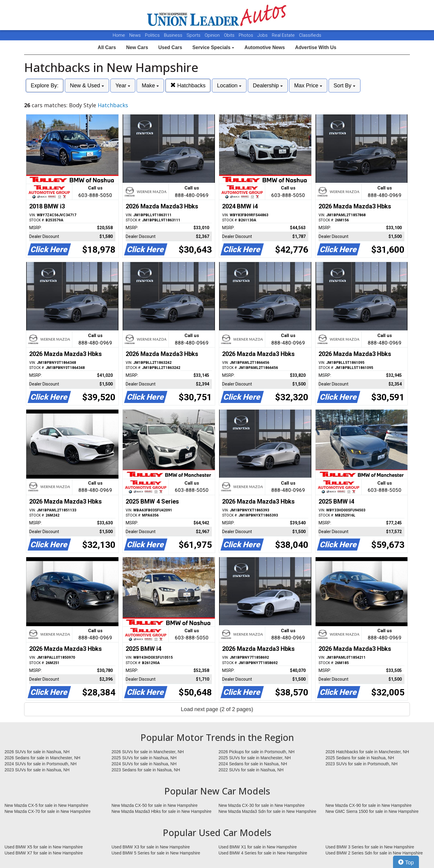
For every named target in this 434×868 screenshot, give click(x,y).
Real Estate (284, 35)
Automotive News (265, 47)
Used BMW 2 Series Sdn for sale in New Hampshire (374, 853)
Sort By (344, 86)
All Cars (107, 47)
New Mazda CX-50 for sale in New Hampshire (155, 805)
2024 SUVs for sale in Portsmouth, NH (41, 764)
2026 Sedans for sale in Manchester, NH (42, 758)
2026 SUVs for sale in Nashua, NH (37, 752)
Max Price (308, 86)
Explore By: (45, 86)
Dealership (268, 86)
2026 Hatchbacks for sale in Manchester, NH (367, 752)
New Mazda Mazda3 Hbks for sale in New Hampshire (161, 811)
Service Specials (213, 47)
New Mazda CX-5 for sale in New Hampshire (46, 805)
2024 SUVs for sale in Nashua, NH (144, 764)
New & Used (87, 86)
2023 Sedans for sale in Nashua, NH (146, 770)
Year (123, 86)
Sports (194, 35)
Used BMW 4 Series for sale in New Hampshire (263, 853)
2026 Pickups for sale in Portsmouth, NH (256, 752)
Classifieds (310, 35)
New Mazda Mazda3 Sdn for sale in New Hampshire (267, 811)
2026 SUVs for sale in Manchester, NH (148, 752)
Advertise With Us (316, 47)
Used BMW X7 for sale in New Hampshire (44, 853)
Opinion (213, 35)
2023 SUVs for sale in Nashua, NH (37, 770)
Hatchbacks (188, 85)
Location (229, 86)
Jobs (263, 35)
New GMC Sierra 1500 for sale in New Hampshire (372, 811)
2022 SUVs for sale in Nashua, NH (251, 770)
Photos (247, 35)
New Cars (137, 47)
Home (119, 35)
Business (174, 35)
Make (150, 86)
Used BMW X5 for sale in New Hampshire (44, 847)
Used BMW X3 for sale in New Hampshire (151, 847)
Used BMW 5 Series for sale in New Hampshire (156, 853)
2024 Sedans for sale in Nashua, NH (253, 764)
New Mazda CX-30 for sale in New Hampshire (262, 805)
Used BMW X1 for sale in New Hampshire (258, 847)
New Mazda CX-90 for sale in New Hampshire (369, 805)
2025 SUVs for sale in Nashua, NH (144, 758)
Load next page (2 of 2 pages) (217, 709)
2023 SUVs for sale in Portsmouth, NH (362, 764)
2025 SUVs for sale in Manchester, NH (255, 758)
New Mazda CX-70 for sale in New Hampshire (48, 811)
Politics (152, 35)
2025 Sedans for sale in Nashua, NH (360, 758)
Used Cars (170, 47)
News (135, 35)
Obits (230, 35)
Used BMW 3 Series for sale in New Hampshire (370, 847)
